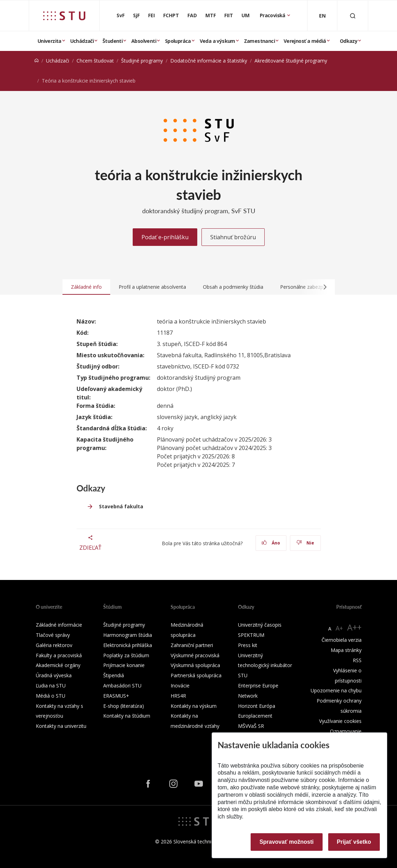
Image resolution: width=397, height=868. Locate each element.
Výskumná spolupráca (195, 665)
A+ (339, 628)
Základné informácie (59, 625)
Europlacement (255, 716)
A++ (354, 627)
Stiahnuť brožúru (233, 237)
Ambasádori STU (122, 686)
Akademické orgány (58, 665)
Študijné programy (142, 61)
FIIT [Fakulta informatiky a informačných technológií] (229, 15)
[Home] (37, 61)
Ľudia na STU (51, 686)
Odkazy (349, 41)
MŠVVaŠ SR (251, 726)
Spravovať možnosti (286, 842)
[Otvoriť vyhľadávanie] (353, 16)
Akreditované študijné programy (291, 61)
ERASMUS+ (116, 696)
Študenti (113, 41)
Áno (271, 543)
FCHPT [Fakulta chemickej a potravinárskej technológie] (171, 15)
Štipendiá (114, 675)
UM (246, 15)
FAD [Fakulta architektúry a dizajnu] (192, 15)
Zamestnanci (259, 41)
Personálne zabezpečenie (309, 287)
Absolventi (144, 41)
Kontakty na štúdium (127, 716)
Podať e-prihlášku (165, 237)
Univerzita (49, 41)
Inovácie (180, 686)
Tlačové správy (53, 635)
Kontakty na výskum (194, 706)
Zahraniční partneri (192, 645)
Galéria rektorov (54, 645)
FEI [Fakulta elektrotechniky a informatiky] (151, 15)
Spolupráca (178, 41)
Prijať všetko (354, 842)
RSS (357, 660)
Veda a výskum (217, 41)
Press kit (248, 645)
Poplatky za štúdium (126, 655)
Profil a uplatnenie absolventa (152, 287)
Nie (305, 543)
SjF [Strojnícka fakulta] (136, 15)
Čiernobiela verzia (342, 640)
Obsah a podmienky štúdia (233, 287)
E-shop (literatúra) (124, 706)
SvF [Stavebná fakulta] (121, 15)
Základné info (86, 287)
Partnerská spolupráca (196, 675)
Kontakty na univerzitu (61, 726)
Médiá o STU (51, 696)
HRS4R (178, 696)
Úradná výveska (54, 675)
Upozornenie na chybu (336, 690)
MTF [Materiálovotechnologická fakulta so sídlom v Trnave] (211, 15)
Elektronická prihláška (128, 645)
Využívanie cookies (340, 721)
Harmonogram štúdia (128, 635)
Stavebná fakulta (121, 506)
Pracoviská (273, 15)
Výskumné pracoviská (195, 655)
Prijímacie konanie (124, 665)
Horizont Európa (257, 706)
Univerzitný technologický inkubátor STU (265, 665)
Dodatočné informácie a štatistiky (209, 61)
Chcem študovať (95, 61)
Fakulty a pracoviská (59, 655)
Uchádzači (82, 41)
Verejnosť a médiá (305, 41)
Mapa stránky (346, 650)
